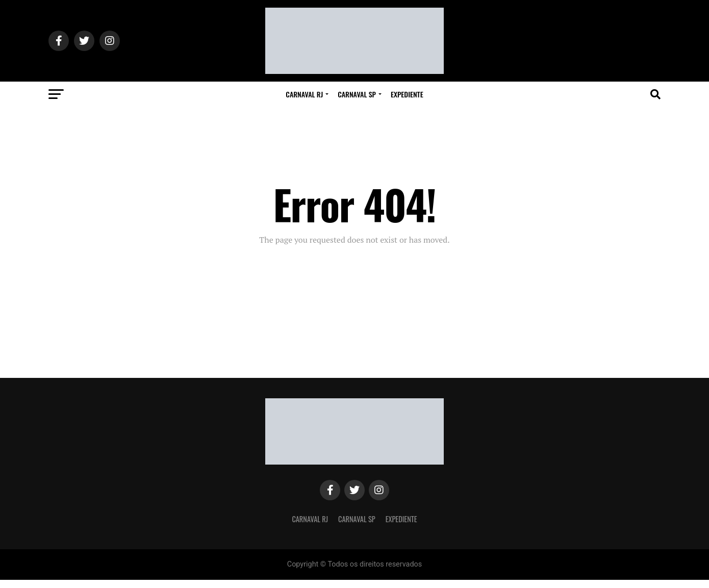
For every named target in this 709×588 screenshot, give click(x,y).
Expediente (407, 94)
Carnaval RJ (304, 94)
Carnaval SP (357, 94)
